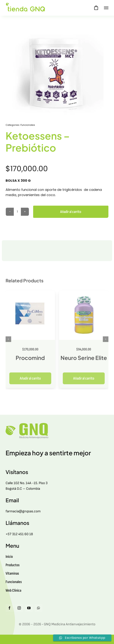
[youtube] (29, 608)
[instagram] (19, 608)
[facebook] (9, 608)
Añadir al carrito (71, 212)
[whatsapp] (39, 608)
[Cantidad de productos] (17, 212)
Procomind (30, 359)
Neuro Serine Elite (84, 359)
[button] (8, 341)
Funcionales (28, 126)
